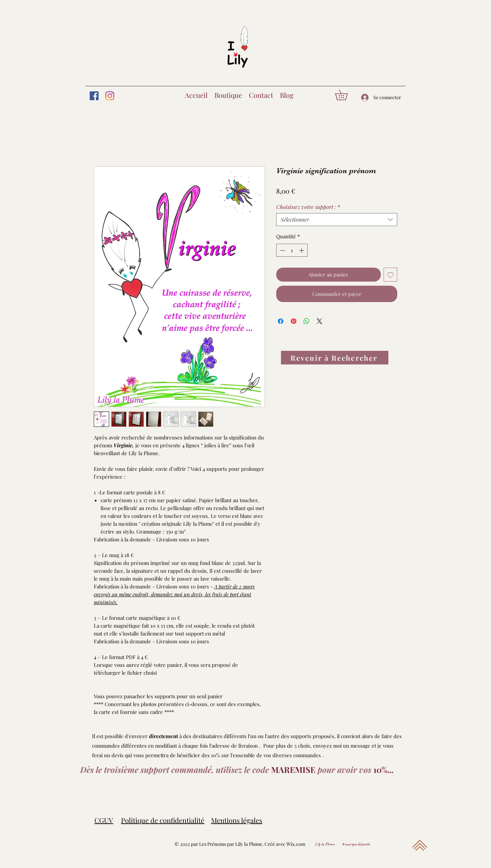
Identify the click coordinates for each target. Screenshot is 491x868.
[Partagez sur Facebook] (281, 321)
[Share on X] (319, 321)
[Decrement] (282, 250)
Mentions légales (237, 820)
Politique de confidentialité (163, 820)
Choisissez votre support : (308, 207)
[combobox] (337, 220)
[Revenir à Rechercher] (335, 358)
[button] (346, 95)
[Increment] (302, 250)
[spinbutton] (292, 250)
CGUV (104, 820)
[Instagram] (110, 96)
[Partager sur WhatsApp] (307, 321)
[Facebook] (94, 96)
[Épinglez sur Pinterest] (294, 321)
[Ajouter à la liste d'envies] (391, 275)
